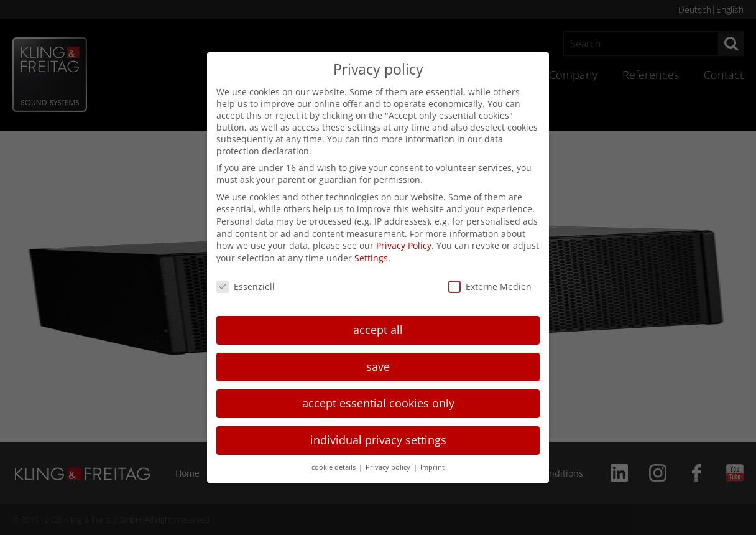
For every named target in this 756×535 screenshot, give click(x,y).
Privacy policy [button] (389, 467)
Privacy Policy (404, 245)
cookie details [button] (334, 467)
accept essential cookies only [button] (378, 403)
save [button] (378, 366)
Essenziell (246, 286)
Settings (371, 258)
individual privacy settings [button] (378, 440)
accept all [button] (378, 330)
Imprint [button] (432, 467)
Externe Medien (490, 286)
